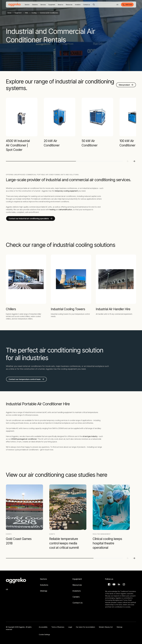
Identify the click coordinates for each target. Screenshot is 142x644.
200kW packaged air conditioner (24, 439)
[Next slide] (134, 161)
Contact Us (78, 603)
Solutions (44, 585)
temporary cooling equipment (66, 191)
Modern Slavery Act (106, 627)
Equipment (18, 13)
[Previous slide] (128, 161)
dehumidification (66, 210)
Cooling (34, 13)
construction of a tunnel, (34, 369)
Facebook (109, 584)
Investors (77, 591)
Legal (70, 627)
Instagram (124, 584)
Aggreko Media (114, 584)
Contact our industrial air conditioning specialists (29, 219)
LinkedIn (119, 584)
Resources (77, 585)
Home (9, 13)
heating (52, 210)
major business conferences (68, 366)
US (117, 5)
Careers (76, 597)
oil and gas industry (90, 436)
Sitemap (44, 591)
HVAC (26, 13)
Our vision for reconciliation (85, 627)
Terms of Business (58, 627)
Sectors (43, 579)
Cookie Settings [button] (44, 635)
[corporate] (14, 5)
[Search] (94, 5)
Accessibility (43, 627)
